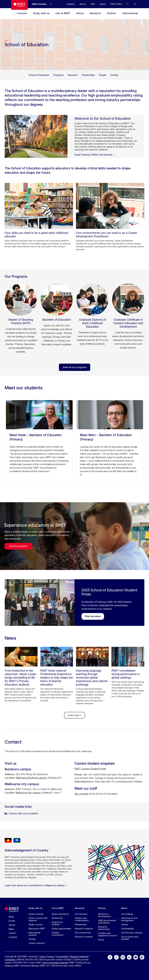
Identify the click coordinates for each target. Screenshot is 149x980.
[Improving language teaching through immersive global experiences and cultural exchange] (92, 657)
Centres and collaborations (82, 919)
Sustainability (127, 929)
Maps (11, 929)
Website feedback (79, 956)
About (80, 13)
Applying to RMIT (37, 929)
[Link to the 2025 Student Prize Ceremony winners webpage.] (93, 616)
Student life (57, 918)
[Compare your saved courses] (129, 4)
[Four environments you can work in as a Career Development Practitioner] (110, 206)
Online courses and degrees (38, 919)
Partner (112, 13)
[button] (135, 4)
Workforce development (105, 915)
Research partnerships (104, 928)
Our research (81, 914)
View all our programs (75, 367)
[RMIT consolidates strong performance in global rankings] (128, 657)
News (11, 917)
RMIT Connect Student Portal (90, 769)
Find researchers (83, 933)
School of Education (39, 75)
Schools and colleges (132, 933)
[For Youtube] (136, 957)
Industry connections (58, 934)
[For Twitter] (116, 957)
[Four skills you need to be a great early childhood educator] (39, 206)
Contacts (13, 937)
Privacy (51, 956)
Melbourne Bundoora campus (31, 778)
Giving (101, 940)
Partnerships (88, 75)
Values (125, 924)
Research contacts (84, 937)
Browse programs (18, 546)
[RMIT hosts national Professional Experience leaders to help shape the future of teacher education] (57, 657)
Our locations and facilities (130, 938)
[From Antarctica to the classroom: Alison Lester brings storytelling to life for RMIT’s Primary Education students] (21, 657)
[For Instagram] (123, 957)
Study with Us (36, 908)
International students (34, 934)
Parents (32, 939)
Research (95, 13)
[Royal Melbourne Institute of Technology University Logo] (19, 5)
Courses (22, 13)
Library (12, 925)
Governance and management (129, 919)
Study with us (41, 13)
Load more (74, 715)
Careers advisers (37, 943)
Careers (13, 933)
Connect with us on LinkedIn (23, 813)
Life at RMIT (63, 13)
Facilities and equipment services (108, 934)
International (130, 13)
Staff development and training (107, 922)
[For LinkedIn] (129, 957)
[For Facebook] (110, 957)
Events (12, 921)
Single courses (36, 924)
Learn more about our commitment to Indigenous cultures (36, 885)
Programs (58, 75)
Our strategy (127, 914)
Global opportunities (61, 929)
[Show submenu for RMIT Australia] (49, 4)
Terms (42, 956)
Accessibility (62, 956)
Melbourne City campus (28, 793)
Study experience (60, 914)
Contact (114, 75)
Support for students (57, 923)
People (103, 75)
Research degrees (84, 929)
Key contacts (81, 794)
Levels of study (36, 914)
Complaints (10, 960)
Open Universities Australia (55, 963)
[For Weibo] (142, 957)
